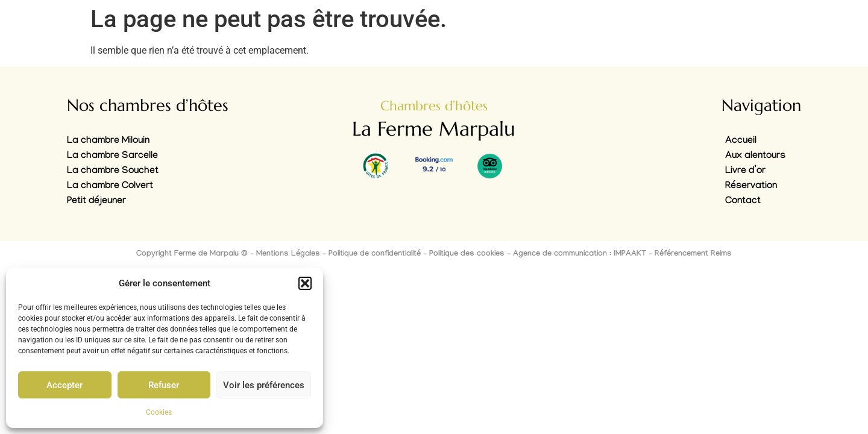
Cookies (159, 412)
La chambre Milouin (108, 141)
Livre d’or (745, 171)
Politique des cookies (467, 254)
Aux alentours (755, 156)
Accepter (64, 385)
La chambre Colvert (110, 187)
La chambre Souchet (113, 171)
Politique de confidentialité (375, 254)
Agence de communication (560, 254)
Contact (743, 202)
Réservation (751, 187)
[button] (305, 283)
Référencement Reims (693, 254)
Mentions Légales (288, 254)
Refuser (164, 385)
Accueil (741, 141)
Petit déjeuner (96, 202)
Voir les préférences (264, 385)
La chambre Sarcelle (112, 156)
